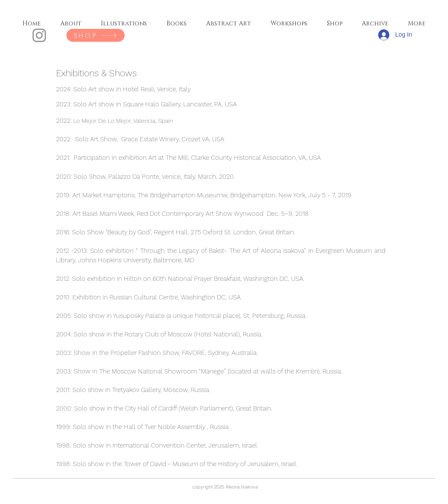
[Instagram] (39, 35)
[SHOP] (96, 35)
